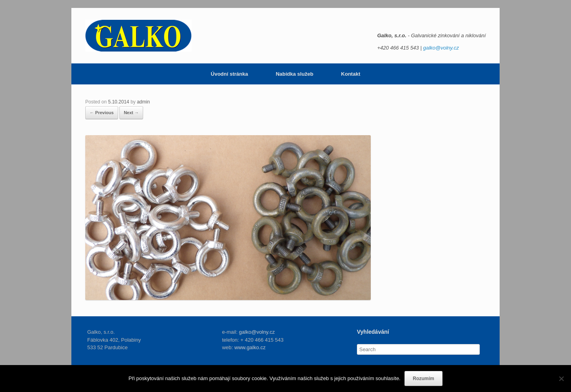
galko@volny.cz (441, 48)
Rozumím (423, 379)
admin (143, 102)
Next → (131, 113)
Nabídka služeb (294, 74)
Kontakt (351, 74)
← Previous (102, 113)
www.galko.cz (250, 347)
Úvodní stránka (230, 74)
